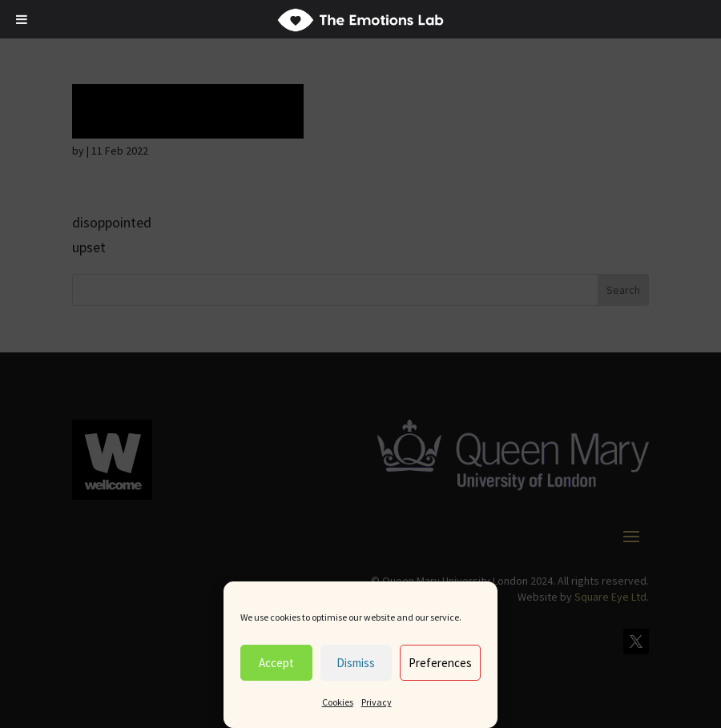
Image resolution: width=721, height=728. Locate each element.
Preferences (440, 663)
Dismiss (356, 663)
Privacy (377, 702)
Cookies (338, 702)
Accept (276, 663)
